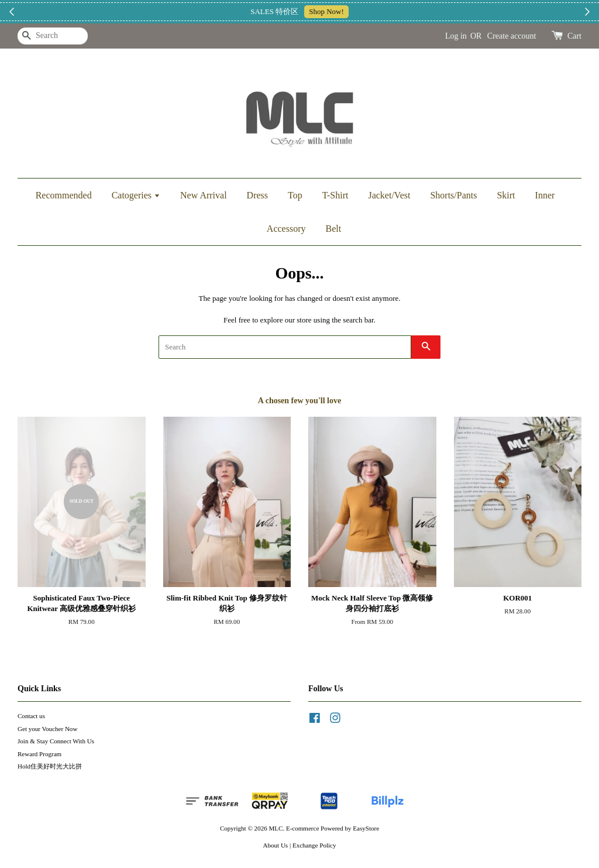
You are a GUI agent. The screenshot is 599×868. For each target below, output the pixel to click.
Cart (574, 36)
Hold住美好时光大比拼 (50, 766)
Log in (456, 36)
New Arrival (204, 195)
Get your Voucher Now (47, 729)
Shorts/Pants (453, 195)
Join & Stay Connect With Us (56, 741)
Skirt (506, 195)
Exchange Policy (314, 845)
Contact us (31, 716)
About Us (276, 845)
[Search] (53, 36)
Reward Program (39, 754)
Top (295, 195)
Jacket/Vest (389, 195)
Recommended (64, 195)
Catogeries (136, 195)
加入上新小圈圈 (369, 11)
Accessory (286, 229)
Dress (257, 195)
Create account (512, 36)
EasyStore (366, 828)
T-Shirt (335, 195)
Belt (333, 229)
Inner (545, 195)
